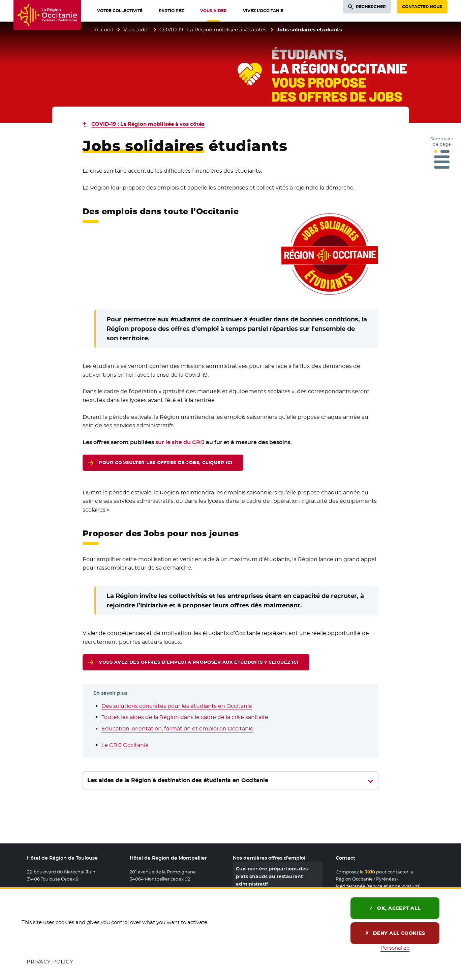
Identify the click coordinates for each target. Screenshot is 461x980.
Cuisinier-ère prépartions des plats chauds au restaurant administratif (272, 876)
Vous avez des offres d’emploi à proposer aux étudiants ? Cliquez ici (199, 663)
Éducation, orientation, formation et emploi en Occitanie (177, 729)
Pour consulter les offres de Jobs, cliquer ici (166, 464)
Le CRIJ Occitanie (125, 745)
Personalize (395, 948)
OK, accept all (395, 908)
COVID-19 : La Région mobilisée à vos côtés (213, 30)
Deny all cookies (395, 933)
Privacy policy (50, 962)
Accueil (104, 30)
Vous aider (136, 30)
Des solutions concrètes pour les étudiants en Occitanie (177, 706)
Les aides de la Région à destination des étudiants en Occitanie (178, 780)
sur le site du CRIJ (180, 442)
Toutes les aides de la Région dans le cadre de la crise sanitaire (185, 717)
